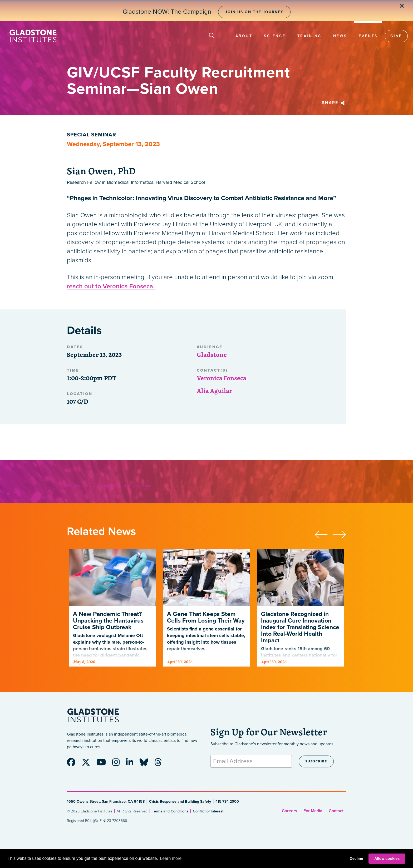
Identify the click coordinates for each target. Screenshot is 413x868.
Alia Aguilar (214, 391)
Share (334, 103)
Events (368, 36)
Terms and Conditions (170, 811)
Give (396, 36)
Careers (289, 811)
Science (275, 36)
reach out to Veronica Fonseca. (111, 286)
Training (309, 36)
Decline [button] (356, 859)
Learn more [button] (171, 858)
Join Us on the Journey (254, 12)
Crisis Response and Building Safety (180, 802)
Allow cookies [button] (387, 859)
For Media (313, 811)
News (340, 36)
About (244, 36)
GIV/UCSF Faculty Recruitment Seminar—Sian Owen (109, 485)
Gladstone (212, 354)
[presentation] (324, 534)
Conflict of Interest (208, 811)
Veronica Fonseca (222, 378)
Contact (336, 811)
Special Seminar (92, 135)
